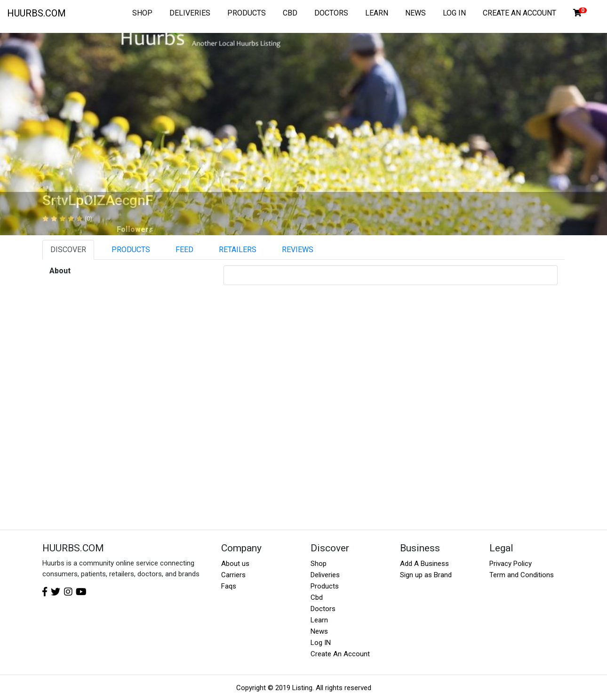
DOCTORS (331, 13)
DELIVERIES (190, 13)
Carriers (233, 575)
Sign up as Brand (426, 575)
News (319, 631)
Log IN (321, 643)
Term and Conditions (522, 575)
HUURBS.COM (36, 13)
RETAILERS (238, 250)
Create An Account (340, 654)
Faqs (229, 586)
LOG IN (454, 13)
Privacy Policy (511, 564)
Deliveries (325, 575)
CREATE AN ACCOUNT (519, 13)
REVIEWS (298, 250)
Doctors (323, 609)
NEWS (415, 13)
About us (235, 564)
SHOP (142, 13)
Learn (319, 620)
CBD (290, 13)
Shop (319, 564)
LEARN (377, 13)
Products (325, 586)
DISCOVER (68, 250)
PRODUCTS (247, 13)
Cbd (317, 597)
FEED (184, 250)
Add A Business (424, 564)
